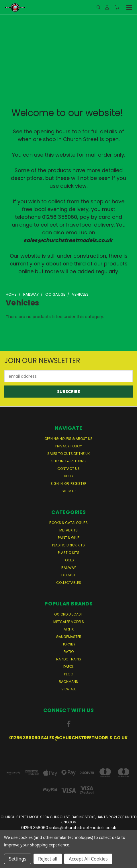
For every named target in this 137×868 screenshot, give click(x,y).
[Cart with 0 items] (117, 7)
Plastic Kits (69, 553)
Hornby (68, 644)
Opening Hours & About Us (68, 439)
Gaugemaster (69, 637)
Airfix (69, 629)
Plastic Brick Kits (68, 545)
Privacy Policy (69, 446)
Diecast (68, 575)
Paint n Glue (69, 538)
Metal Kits (68, 530)
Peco (69, 674)
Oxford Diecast (68, 614)
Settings (18, 859)
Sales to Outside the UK (68, 454)
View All (68, 689)
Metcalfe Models (69, 622)
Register (79, 484)
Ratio (69, 652)
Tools (68, 560)
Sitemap (68, 491)
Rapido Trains (69, 659)
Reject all (48, 859)
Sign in (57, 484)
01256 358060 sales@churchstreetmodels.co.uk (68, 738)
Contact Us (68, 469)
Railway (69, 568)
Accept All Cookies (88, 859)
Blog (68, 476)
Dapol (68, 667)
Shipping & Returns (68, 461)
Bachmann (68, 682)
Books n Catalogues (68, 523)
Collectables (69, 583)
